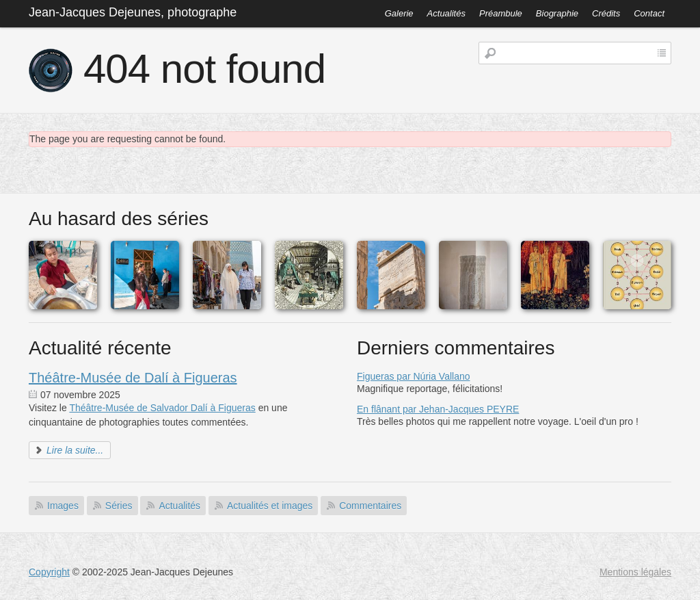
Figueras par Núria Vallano (414, 376)
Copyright (49, 572)
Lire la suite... (75, 450)
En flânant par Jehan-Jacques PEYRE (438, 409)
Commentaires (370, 506)
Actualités (446, 13)
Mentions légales (635, 572)
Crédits (606, 13)
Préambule (501, 13)
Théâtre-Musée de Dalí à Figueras (133, 378)
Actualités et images (270, 506)
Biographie (557, 13)
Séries (119, 506)
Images (63, 506)
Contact (649, 13)
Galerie (399, 13)
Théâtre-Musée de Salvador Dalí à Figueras (162, 408)
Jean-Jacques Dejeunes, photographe (133, 12)
